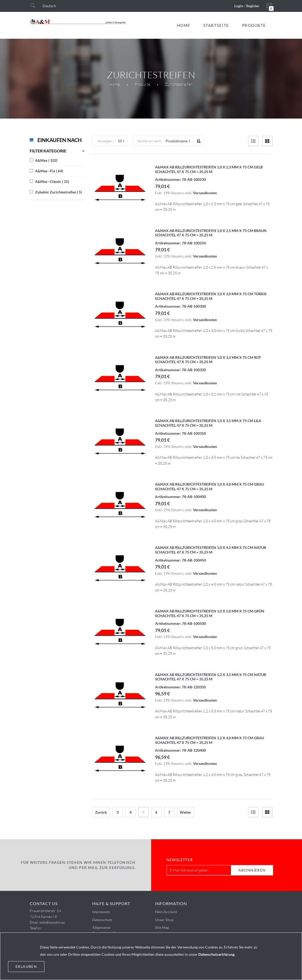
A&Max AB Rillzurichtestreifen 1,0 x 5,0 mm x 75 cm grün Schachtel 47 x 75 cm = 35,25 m (210, 613)
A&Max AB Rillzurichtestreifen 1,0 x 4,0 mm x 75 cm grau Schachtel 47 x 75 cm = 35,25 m (210, 487)
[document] (151, 956)
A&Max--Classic (52, 181)
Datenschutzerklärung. (217, 954)
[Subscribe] (252, 870)
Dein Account (166, 912)
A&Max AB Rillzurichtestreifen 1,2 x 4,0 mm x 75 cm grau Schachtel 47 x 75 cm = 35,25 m (210, 740)
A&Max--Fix (49, 171)
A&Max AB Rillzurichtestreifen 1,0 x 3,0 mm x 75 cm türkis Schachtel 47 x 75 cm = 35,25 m (211, 296)
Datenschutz (102, 920)
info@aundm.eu (52, 922)
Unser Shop (164, 920)
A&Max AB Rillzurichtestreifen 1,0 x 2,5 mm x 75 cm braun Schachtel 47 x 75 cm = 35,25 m (211, 233)
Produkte (142, 84)
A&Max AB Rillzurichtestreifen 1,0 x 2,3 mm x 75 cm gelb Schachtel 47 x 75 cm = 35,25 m (209, 169)
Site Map (162, 927)
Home (115, 84)
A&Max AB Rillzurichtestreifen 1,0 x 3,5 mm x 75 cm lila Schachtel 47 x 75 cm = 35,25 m (208, 423)
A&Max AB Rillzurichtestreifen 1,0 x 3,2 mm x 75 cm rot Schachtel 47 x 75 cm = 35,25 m (208, 360)
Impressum (101, 912)
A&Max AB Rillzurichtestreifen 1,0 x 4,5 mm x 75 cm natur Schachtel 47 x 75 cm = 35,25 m (211, 550)
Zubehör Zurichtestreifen (59, 192)
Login (239, 6)
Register (253, 6)
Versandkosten (205, 193)
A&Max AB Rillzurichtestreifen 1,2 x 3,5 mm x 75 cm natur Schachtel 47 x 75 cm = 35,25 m (211, 677)
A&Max (46, 160)
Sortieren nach (149, 141)
